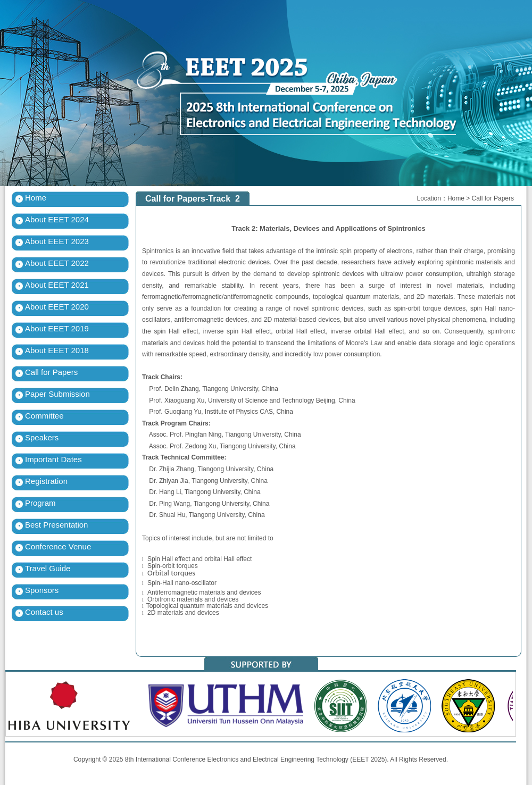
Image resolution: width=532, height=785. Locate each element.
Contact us (44, 612)
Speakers (42, 437)
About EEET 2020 (57, 307)
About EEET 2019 (57, 328)
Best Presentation (56, 525)
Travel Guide (48, 568)
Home (36, 198)
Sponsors (42, 590)
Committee (44, 416)
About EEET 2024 (57, 219)
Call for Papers (51, 372)
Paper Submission (57, 394)
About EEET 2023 (57, 241)
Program (40, 503)
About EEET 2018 (57, 350)
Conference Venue (58, 546)
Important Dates (53, 459)
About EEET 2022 (57, 263)
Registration (46, 481)
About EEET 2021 (57, 285)
